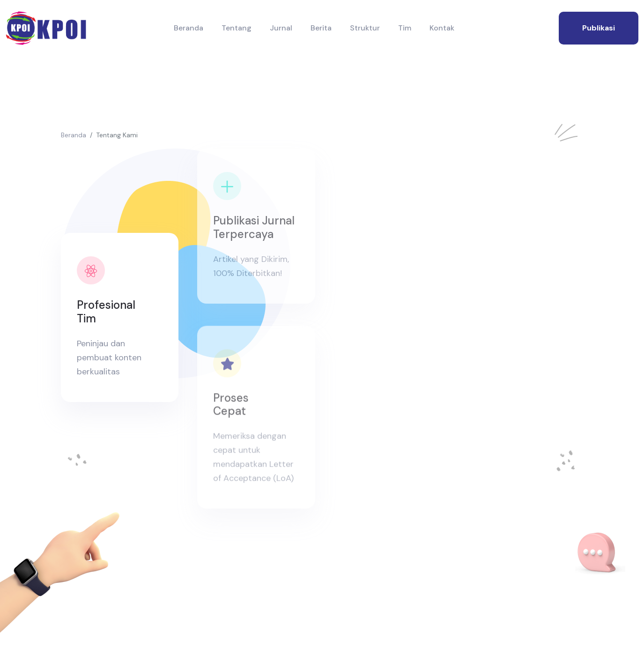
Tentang (237, 28)
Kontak (442, 28)
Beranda (189, 28)
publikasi (599, 28)
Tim (405, 28)
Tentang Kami (117, 135)
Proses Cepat (231, 410)
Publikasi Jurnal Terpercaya (254, 227)
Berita (321, 28)
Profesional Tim (106, 312)
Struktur (365, 28)
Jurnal (281, 28)
